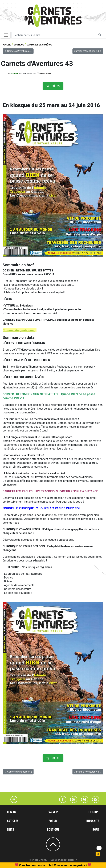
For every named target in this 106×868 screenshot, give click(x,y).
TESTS (10, 830)
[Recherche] (54, 35)
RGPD (96, 830)
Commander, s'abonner (19, 330)
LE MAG (11, 812)
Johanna (15, 73)
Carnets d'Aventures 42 (18, 51)
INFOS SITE (93, 821)
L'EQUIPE (94, 812)
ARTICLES (13, 821)
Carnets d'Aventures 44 (88, 51)
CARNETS (53, 812)
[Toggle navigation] (6, 35)
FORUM (53, 821)
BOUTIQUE (53, 830)
